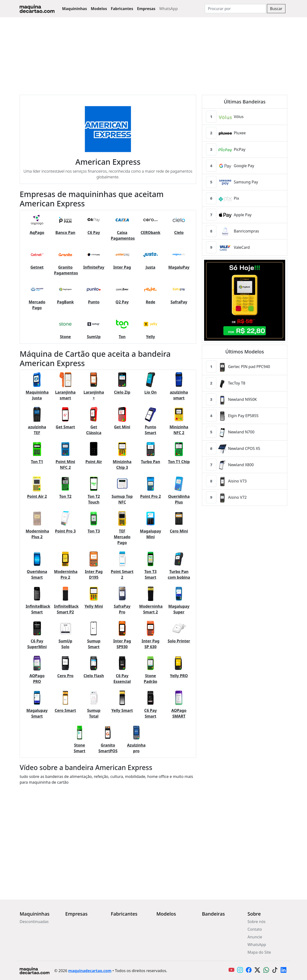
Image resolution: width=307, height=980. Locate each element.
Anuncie (255, 937)
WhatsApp (168, 9)
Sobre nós (257, 922)
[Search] (235, 9)
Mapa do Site (259, 952)
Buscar (276, 9)
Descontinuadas (34, 922)
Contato (255, 929)
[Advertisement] (153, 53)
